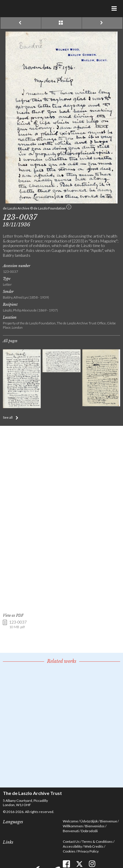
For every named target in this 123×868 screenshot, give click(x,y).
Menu (114, 9)
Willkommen (73, 826)
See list (61, 23)
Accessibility (72, 846)
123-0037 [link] (18, 625)
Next (102, 23)
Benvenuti (71, 831)
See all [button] (8, 417)
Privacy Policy (88, 851)
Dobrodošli (89, 831)
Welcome (70, 821)
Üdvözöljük (89, 821)
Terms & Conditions (97, 841)
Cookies (69, 851)
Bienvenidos (95, 826)
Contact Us (71, 841)
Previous (21, 23)
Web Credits (94, 846)
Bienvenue (109, 821)
